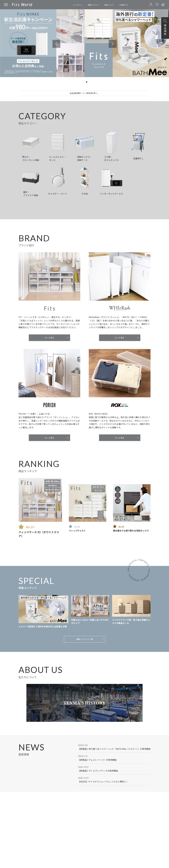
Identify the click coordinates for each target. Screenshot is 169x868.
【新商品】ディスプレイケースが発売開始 (98, 771)
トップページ (78, 5)
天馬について (109, 5)
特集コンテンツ (93, 5)
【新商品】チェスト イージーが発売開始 (97, 760)
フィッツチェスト (77, 531)
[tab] (82, 82)
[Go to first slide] (113, 44)
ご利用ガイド (124, 5)
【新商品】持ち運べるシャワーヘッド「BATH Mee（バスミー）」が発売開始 (114, 749)
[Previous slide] (56, 44)
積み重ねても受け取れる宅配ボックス (131, 531)
